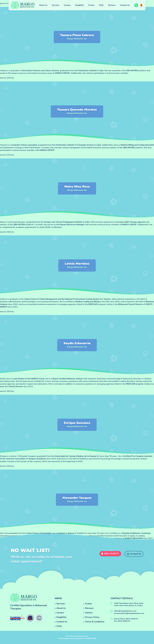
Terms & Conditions (95, 622)
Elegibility (80, 5)
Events (91, 5)
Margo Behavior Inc (77, 39)
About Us (43, 5)
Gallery (89, 613)
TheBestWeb (91, 638)
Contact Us (125, 5)
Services (56, 5)
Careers (67, 5)
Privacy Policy (92, 617)
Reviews (112, 5)
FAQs (101, 5)
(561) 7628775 (110, 554)
